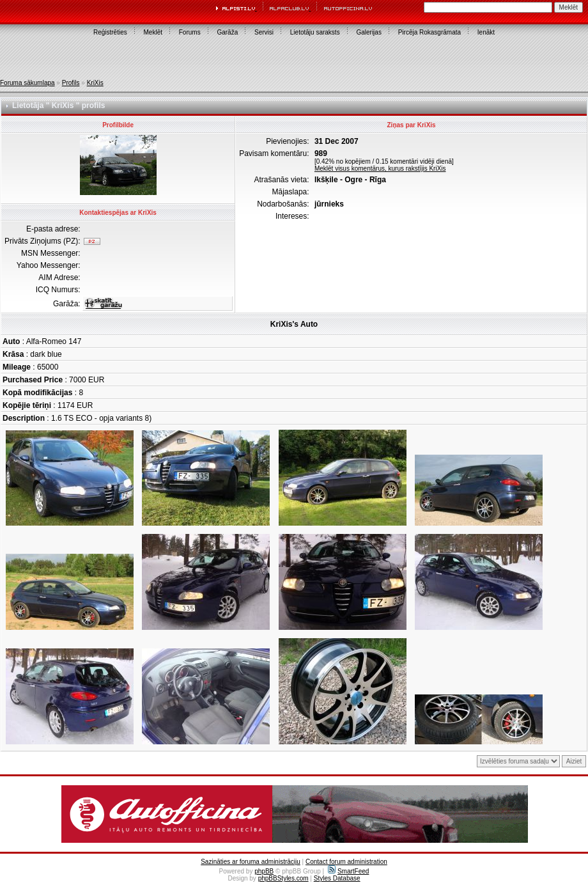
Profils (71, 83)
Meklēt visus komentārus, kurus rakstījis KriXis (380, 168)
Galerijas (368, 32)
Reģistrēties (110, 32)
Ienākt (486, 32)
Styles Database (337, 878)
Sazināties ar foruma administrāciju (251, 862)
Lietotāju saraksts (315, 32)
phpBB (264, 871)
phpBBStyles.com (283, 878)
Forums (190, 32)
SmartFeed (348, 871)
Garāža (227, 32)
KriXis (95, 83)
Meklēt (153, 32)
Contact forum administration (346, 862)
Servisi (264, 32)
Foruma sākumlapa (27, 83)
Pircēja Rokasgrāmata (429, 32)
